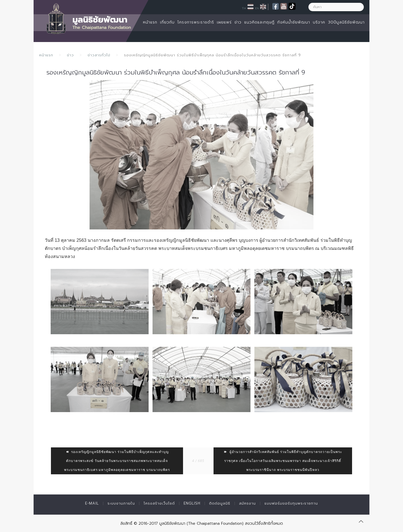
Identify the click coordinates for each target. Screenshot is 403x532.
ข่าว (238, 22)
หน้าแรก (150, 22)
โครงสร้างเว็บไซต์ (159, 503)
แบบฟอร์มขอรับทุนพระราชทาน (291, 503)
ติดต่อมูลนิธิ (220, 503)
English (192, 503)
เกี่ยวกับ (167, 22)
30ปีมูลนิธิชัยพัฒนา (346, 22)
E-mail (92, 503)
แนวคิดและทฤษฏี (259, 22)
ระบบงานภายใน (121, 503)
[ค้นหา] (336, 7)
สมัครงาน (247, 503)
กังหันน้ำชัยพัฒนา (294, 22)
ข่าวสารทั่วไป (99, 55)
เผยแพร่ (224, 22)
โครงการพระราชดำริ (196, 22)
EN (257, 8)
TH (244, 8)
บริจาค (319, 22)
